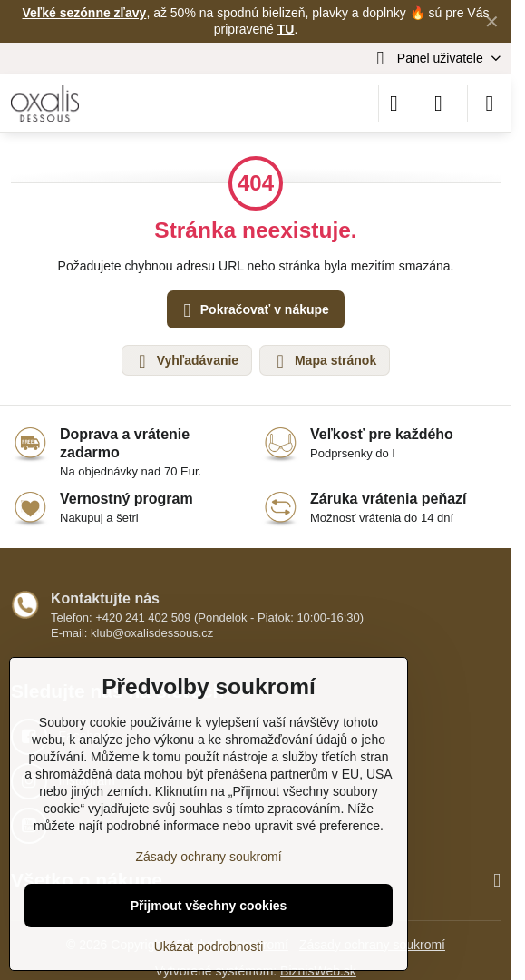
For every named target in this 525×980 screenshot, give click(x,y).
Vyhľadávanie (186, 361)
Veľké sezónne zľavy (85, 13)
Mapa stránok (324, 361)
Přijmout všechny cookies (209, 906)
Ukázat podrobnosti (209, 946)
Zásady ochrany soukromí (208, 857)
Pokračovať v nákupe (253, 311)
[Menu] (490, 103)
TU (286, 29)
